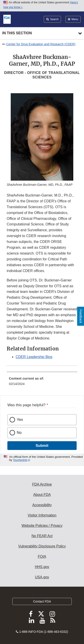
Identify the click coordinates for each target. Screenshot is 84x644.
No (19, 433)
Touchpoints (20, 460)
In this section (17, 33)
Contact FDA (42, 601)
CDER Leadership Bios (34, 357)
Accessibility (42, 505)
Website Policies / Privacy (42, 526)
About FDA (42, 495)
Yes (20, 420)
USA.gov (42, 577)
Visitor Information (42, 515)
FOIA (42, 556)
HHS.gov (42, 567)
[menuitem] (42, 383)
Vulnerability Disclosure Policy (42, 546)
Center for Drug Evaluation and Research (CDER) (41, 44)
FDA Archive (42, 484)
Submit (42, 446)
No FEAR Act (42, 536)
